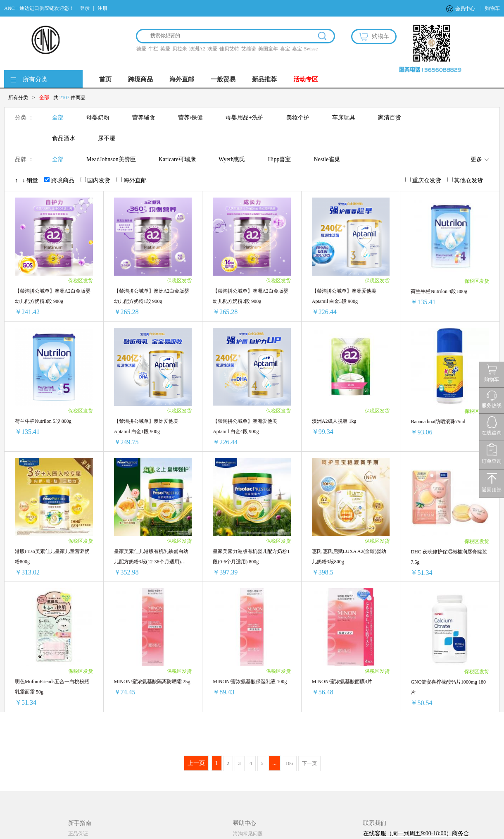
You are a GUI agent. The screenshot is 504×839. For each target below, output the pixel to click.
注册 (102, 8)
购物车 (492, 8)
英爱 (165, 49)
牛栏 (153, 49)
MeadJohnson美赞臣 (111, 159)
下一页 (309, 763)
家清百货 (390, 118)
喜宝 (285, 49)
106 (289, 763)
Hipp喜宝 (279, 159)
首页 (105, 79)
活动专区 (306, 79)
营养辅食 (144, 118)
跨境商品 (140, 79)
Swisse (311, 49)
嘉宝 (297, 49)
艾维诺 (249, 49)
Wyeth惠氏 (232, 159)
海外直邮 (182, 79)
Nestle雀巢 (327, 159)
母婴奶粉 (98, 118)
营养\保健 (190, 118)
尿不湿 (107, 138)
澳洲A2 (197, 49)
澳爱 (212, 49)
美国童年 (268, 49)
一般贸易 (223, 79)
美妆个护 (298, 118)
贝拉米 (180, 49)
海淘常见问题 (248, 834)
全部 (58, 118)
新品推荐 (264, 79)
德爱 (141, 49)
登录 (85, 8)
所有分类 (35, 79)
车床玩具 (344, 118)
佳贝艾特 (229, 49)
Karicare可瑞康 (177, 159)
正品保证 (78, 834)
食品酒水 (64, 138)
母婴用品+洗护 (245, 118)
